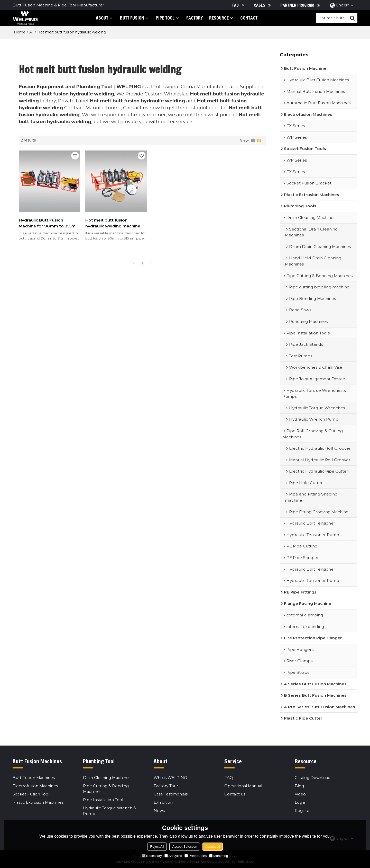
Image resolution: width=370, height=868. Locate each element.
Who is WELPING (170, 778)
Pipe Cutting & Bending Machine (106, 789)
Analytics (173, 856)
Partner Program (297, 5)
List (253, 140)
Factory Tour (166, 786)
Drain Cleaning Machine (106, 778)
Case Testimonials (171, 794)
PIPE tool (163, 18)
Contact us (235, 794)
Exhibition (163, 803)
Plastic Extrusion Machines (38, 803)
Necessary (152, 856)
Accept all (212, 847)
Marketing (219, 856)
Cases (260, 5)
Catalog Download (313, 778)
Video (300, 794)
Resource (217, 18)
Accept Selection (185, 847)
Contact (247, 18)
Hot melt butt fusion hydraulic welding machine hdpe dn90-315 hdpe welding (109, 220)
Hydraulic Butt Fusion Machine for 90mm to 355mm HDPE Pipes (41, 220)
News (159, 811)
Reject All (157, 847)
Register (303, 811)
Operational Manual (244, 786)
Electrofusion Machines (35, 786)
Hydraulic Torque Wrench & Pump (110, 811)
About (100, 18)
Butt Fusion (130, 18)
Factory (193, 18)
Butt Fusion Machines (34, 778)
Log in (301, 803)
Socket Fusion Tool (31, 794)
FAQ (235, 5)
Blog (299, 786)
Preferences (196, 856)
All (31, 32)
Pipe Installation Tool (103, 800)
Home (20, 32)
